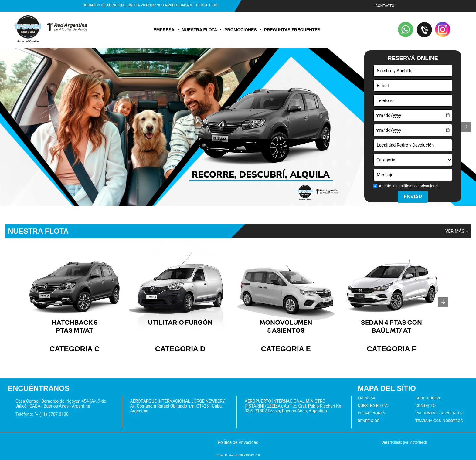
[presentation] (443, 302)
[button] (406, 30)
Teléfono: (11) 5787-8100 (42, 414)
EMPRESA (164, 30)
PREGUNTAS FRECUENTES (292, 30)
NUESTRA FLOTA (200, 30)
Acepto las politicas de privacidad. (409, 186)
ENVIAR (413, 197)
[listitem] (75, 297)
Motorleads (418, 442)
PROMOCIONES (241, 30)
